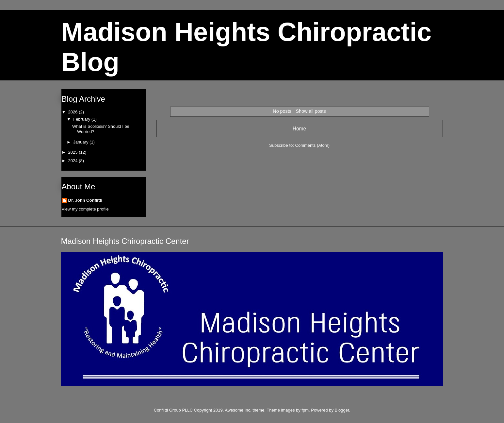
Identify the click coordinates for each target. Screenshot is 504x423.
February (82, 119)
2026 (74, 112)
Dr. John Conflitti (85, 200)
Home (300, 129)
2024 (74, 161)
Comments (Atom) (312, 145)
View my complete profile (85, 209)
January (81, 142)
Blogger (342, 410)
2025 (74, 152)
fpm (305, 410)
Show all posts (311, 111)
